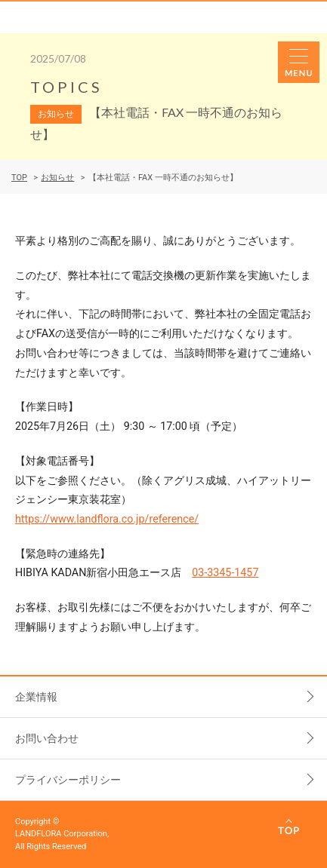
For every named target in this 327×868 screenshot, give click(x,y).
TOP (19, 178)
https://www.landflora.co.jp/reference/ (107, 519)
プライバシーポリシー (68, 780)
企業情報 (36, 697)
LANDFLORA (73, 17)
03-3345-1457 (225, 572)
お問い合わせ (47, 738)
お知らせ (57, 178)
